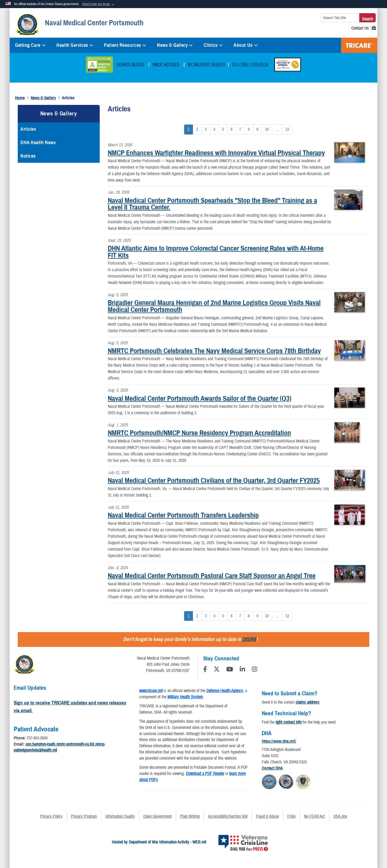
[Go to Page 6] (232, 130)
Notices (28, 156)
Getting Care (30, 45)
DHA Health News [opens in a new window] (38, 143)
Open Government (157, 816)
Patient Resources (125, 45)
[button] (99, 4)
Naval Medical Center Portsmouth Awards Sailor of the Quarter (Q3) (200, 398)
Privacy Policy (51, 816)
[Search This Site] (340, 18)
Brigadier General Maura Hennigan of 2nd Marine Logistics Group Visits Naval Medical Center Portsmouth (214, 306)
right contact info (289, 722)
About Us (246, 45)
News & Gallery (175, 45)
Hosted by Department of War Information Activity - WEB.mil (159, 842)
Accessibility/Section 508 (228, 816)
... (277, 129)
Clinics (213, 45)
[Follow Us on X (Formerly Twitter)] (217, 670)
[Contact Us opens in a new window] (360, 28)
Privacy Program (84, 816)
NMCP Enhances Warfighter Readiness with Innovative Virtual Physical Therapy (216, 153)
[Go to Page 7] (240, 130)
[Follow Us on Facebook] (205, 670)
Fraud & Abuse (267, 816)
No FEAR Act (314, 816)
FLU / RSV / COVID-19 (250, 65)
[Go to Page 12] (287, 130)
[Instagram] (255, 670)
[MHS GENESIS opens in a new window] (374, 28)
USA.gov (340, 816)
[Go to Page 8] (249, 130)
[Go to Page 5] (223, 130)
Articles (28, 129)
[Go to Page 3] (206, 130)
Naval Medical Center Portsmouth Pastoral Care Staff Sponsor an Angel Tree (212, 576)
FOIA (291, 816)
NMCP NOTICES (166, 65)
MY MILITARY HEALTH (206, 65)
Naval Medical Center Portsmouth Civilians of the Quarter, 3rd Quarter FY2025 (214, 480)
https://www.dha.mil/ (279, 741)
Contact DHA (272, 768)
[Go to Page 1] (189, 130)
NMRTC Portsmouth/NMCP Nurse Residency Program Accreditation (199, 433)
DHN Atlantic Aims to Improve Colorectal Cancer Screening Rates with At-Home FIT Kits (216, 252)
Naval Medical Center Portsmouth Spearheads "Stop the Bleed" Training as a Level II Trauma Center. (212, 204)
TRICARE (359, 45)
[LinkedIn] (242, 670)
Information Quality (120, 816)
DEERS (249, 639)
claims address (307, 702)
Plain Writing (190, 816)
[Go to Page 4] (214, 130)
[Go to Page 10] (267, 130)
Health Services (75, 45)
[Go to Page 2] (197, 130)
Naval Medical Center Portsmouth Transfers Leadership (183, 515)
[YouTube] (230, 670)
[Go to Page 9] (257, 130)
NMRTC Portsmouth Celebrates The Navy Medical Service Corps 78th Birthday (214, 351)
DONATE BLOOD (130, 65)
